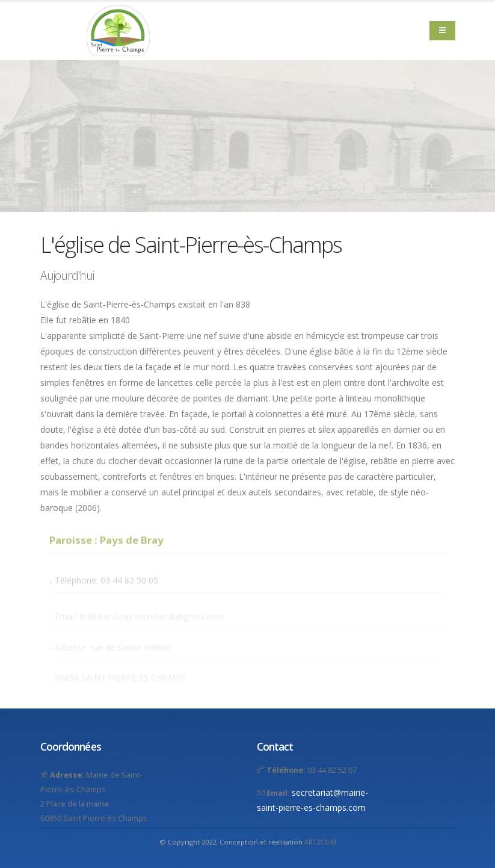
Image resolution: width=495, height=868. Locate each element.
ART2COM (320, 842)
